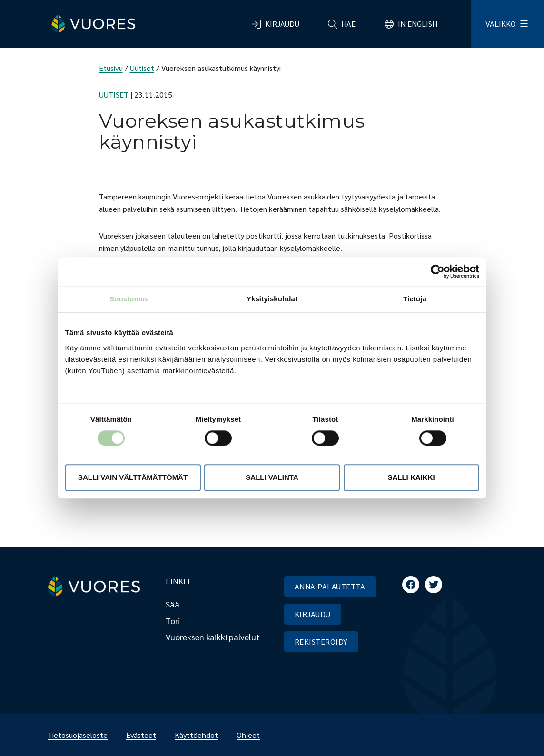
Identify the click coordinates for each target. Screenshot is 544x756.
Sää (173, 604)
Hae (348, 24)
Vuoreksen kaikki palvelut (213, 637)
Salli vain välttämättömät (133, 477)
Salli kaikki (411, 477)
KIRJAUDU (313, 614)
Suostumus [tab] (129, 299)
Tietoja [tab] (415, 299)
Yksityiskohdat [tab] (272, 299)
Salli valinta (272, 477)
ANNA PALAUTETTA (330, 586)
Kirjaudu (282, 24)
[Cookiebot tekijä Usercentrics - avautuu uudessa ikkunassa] (438, 271)
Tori (173, 621)
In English (418, 24)
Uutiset (142, 68)
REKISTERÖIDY (321, 642)
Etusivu (111, 68)
